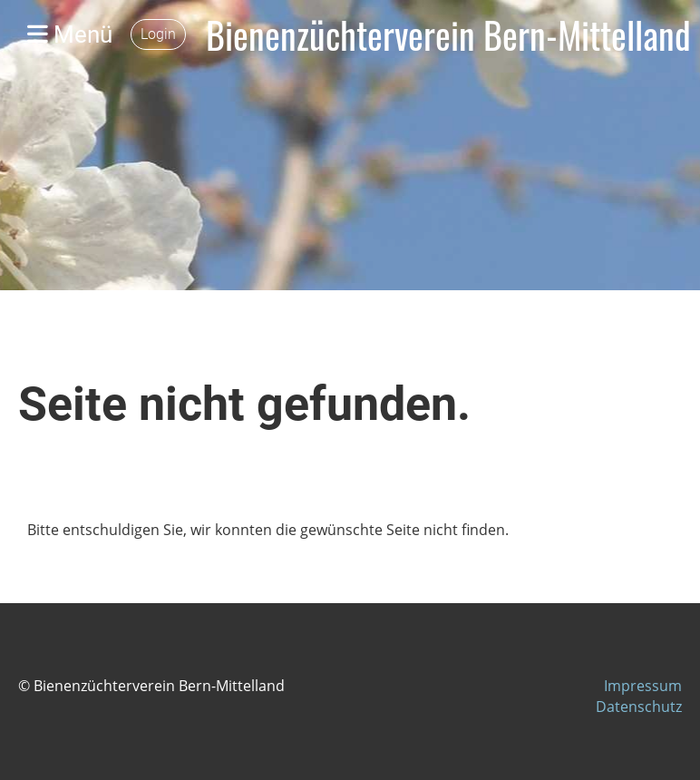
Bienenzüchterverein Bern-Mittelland (448, 34)
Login (158, 34)
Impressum (643, 686)
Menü (70, 34)
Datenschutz (639, 707)
